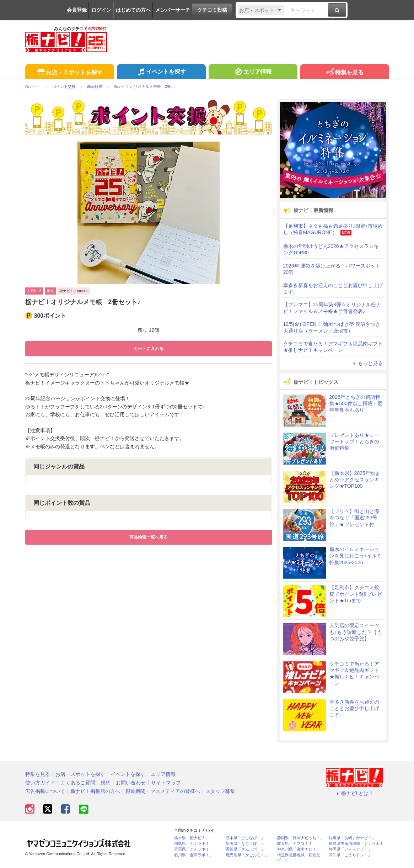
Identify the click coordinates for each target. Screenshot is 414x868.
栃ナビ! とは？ (354, 793)
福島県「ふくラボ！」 (194, 844)
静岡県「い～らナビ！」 (350, 849)
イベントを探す (161, 73)
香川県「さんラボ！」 (245, 849)
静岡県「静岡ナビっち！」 (301, 838)
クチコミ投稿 (212, 10)
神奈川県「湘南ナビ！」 (299, 849)
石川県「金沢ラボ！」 (194, 855)
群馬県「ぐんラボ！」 (194, 849)
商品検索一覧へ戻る (149, 537)
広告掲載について (45, 791)
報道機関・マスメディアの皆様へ (163, 791)
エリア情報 (253, 73)
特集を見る (345, 73)
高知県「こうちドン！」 (350, 855)
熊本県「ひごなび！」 (245, 838)
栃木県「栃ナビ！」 (192, 838)
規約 (106, 783)
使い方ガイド (40, 783)
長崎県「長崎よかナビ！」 (352, 838)
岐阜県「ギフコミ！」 (297, 844)
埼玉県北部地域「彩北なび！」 (299, 857)
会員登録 (77, 10)
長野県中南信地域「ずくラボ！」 (358, 844)
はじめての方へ (133, 10)
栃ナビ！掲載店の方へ (95, 791)
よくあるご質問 (78, 783)
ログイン (101, 10)
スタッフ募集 (220, 791)
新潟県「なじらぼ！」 (245, 844)
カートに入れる (149, 349)
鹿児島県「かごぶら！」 (247, 855)
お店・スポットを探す (69, 73)
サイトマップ (166, 783)
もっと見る (367, 363)
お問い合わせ (131, 783)
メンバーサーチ (173, 10)
